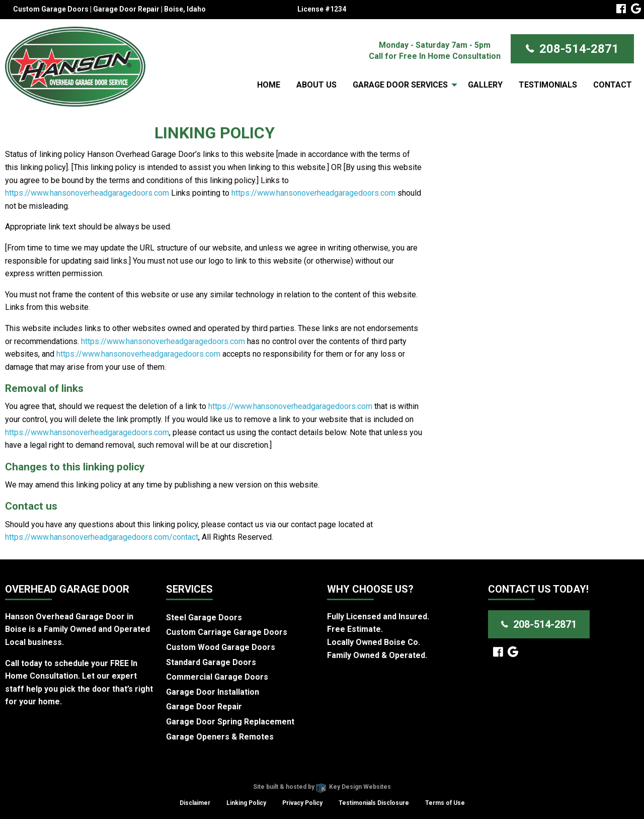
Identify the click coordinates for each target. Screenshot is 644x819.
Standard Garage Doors (211, 662)
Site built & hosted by (322, 787)
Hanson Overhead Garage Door (286, 774)
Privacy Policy (302, 803)
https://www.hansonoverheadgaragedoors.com (87, 193)
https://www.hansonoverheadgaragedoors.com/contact (102, 537)
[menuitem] (269, 85)
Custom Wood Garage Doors (221, 647)
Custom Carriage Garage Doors (227, 632)
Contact (613, 85)
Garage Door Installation (213, 692)
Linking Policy (246, 803)
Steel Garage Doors (204, 618)
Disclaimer (195, 803)
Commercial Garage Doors (217, 677)
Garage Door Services (400, 85)
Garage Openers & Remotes (220, 737)
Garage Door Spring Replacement (230, 722)
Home (269, 85)
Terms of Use (445, 803)
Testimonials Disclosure (374, 803)
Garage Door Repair (204, 707)
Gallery (485, 85)
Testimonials (548, 85)
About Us (316, 85)
